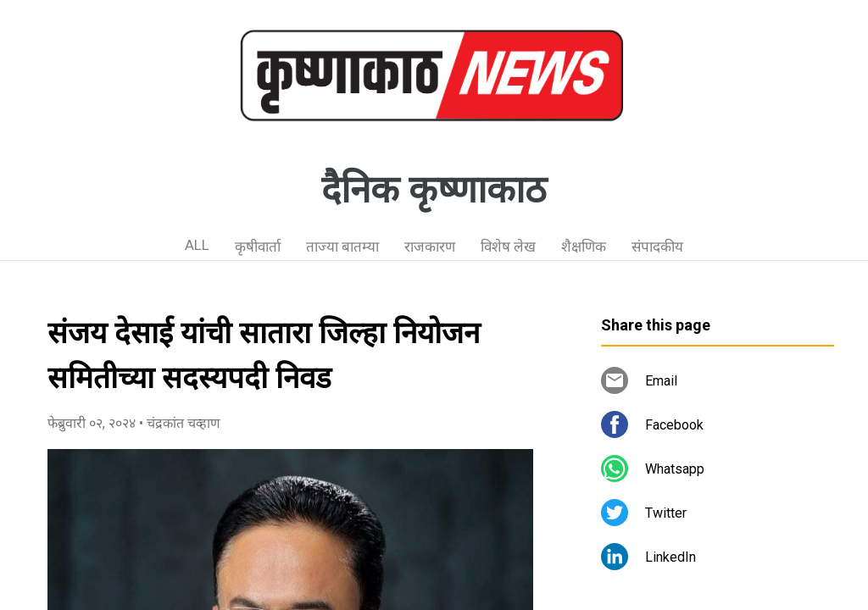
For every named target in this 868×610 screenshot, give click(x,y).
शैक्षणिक (584, 247)
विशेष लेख (508, 247)
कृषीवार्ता (258, 247)
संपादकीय (657, 247)
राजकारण (430, 247)
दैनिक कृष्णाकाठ (434, 190)
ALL (197, 245)
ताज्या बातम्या (342, 247)
